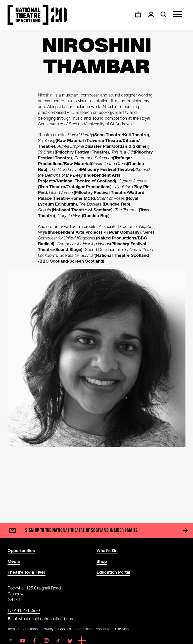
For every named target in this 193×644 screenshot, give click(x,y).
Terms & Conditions (23, 629)
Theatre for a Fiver (27, 572)
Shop (102, 561)
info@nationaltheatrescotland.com (41, 618)
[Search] (163, 14)
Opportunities (21, 550)
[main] (96, 271)
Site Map (122, 629)
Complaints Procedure (93, 629)
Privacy (48, 629)
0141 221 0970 (24, 610)
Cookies (65, 629)
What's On (107, 550)
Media (14, 561)
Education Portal (113, 572)
